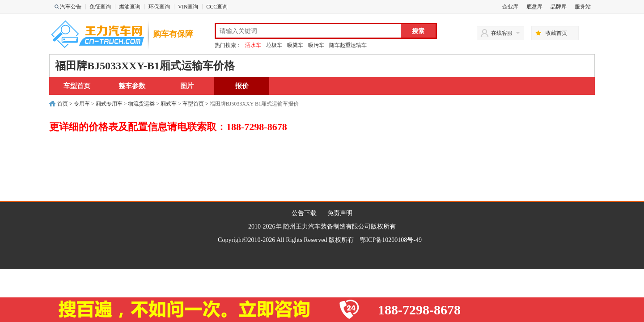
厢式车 (169, 104)
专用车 (82, 104)
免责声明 (340, 213)
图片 (187, 86)
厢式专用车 (109, 104)
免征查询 (100, 7)
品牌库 (559, 7)
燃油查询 (130, 7)
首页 (63, 104)
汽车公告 (71, 7)
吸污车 (316, 45)
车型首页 (77, 86)
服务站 (583, 7)
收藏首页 (556, 33)
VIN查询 (188, 7)
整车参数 (132, 86)
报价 (242, 86)
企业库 (510, 7)
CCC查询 (217, 7)
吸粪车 (295, 45)
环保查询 (159, 7)
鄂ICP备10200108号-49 (390, 240)
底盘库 (534, 7)
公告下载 (304, 213)
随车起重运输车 (348, 45)
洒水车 (253, 45)
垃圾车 (274, 45)
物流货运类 (141, 104)
